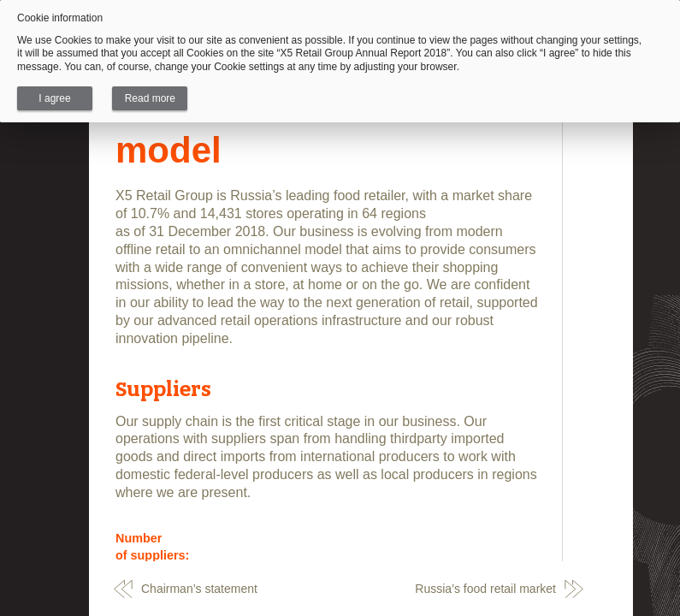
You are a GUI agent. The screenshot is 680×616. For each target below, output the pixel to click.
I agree (54, 98)
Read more (150, 98)
